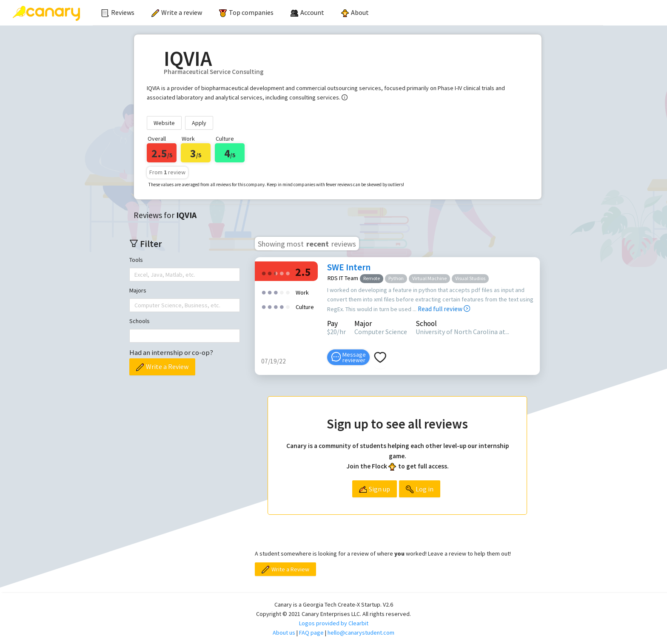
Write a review (177, 12)
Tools (136, 260)
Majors (138, 290)
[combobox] (135, 275)
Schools (140, 321)
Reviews (118, 12)
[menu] (348, 13)
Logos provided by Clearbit (334, 623)
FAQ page (311, 633)
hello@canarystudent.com (361, 633)
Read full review (444, 309)
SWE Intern (349, 267)
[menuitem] (118, 13)
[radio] (264, 273)
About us (284, 633)
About (355, 12)
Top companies (246, 12)
